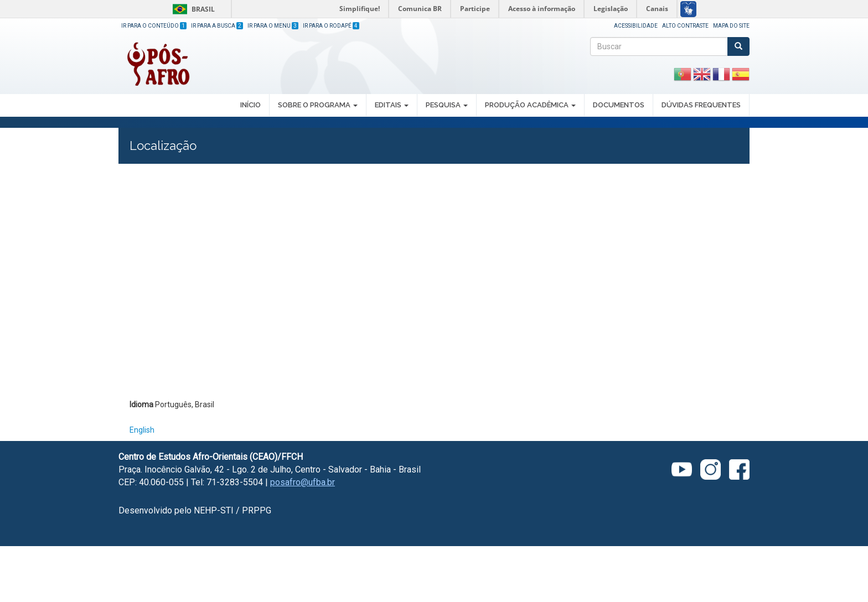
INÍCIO (250, 105)
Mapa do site (731, 26)
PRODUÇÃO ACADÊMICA (530, 105)
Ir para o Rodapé (331, 26)
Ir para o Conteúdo (154, 26)
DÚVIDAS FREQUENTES (701, 105)
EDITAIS (392, 105)
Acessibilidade (636, 26)
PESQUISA (447, 105)
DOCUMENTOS (619, 105)
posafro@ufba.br (303, 482)
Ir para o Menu (273, 26)
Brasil (192, 9)
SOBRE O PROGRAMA (318, 105)
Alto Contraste (685, 26)
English (142, 430)
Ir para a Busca (217, 26)
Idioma (141, 404)
